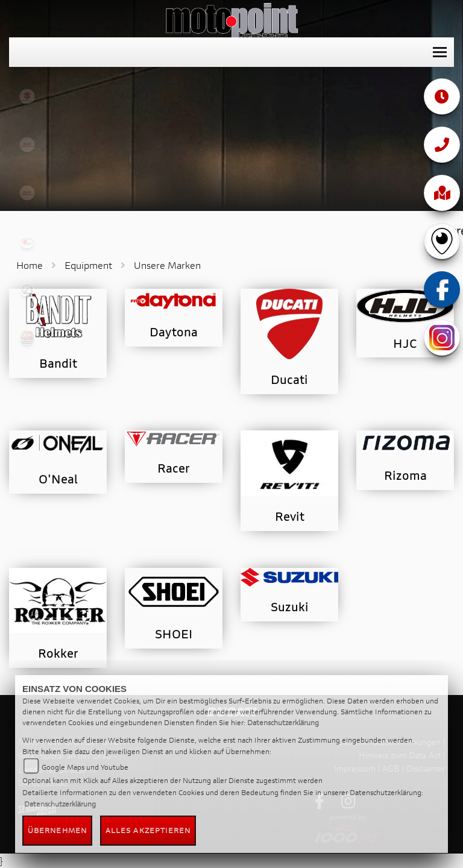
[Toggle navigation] (440, 52)
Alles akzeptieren (148, 830)
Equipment (88, 265)
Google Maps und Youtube (85, 767)
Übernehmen (57, 830)
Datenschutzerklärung (283, 722)
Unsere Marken (167, 265)
